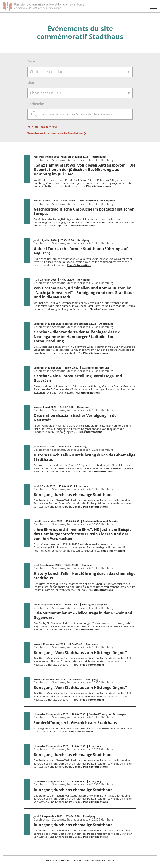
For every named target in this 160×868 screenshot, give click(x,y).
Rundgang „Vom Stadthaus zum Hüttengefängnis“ (80, 653)
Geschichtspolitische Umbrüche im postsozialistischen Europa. (84, 211)
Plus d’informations (98, 186)
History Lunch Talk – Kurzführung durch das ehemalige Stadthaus (85, 457)
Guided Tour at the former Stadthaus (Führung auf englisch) (81, 251)
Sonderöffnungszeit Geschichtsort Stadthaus (75, 723)
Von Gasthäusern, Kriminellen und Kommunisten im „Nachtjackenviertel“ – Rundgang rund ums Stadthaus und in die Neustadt (84, 292)
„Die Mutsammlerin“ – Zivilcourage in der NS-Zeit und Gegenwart (83, 615)
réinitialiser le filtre (42, 127)
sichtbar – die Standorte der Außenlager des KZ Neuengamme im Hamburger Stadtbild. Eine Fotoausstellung (77, 336)
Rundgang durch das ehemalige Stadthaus (73, 495)
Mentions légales (58, 860)
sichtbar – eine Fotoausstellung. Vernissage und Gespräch (78, 378)
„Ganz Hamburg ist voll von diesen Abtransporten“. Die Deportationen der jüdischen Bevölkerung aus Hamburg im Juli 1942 (85, 170)
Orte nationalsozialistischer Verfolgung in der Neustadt (76, 418)
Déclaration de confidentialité (93, 860)
